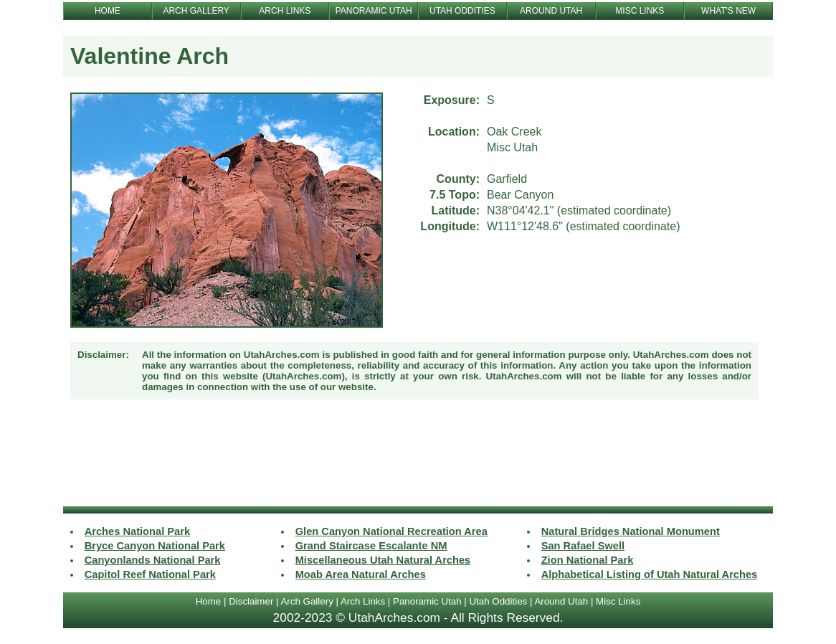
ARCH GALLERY (196, 11)
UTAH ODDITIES (462, 11)
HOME (108, 11)
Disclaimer (251, 601)
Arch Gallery (307, 601)
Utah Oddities (498, 601)
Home (209, 601)
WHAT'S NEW (728, 11)
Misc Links (618, 601)
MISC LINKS (640, 11)
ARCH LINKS (285, 11)
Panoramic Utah (427, 601)
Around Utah (561, 601)
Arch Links (363, 601)
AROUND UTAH (551, 11)
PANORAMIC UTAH (374, 11)
